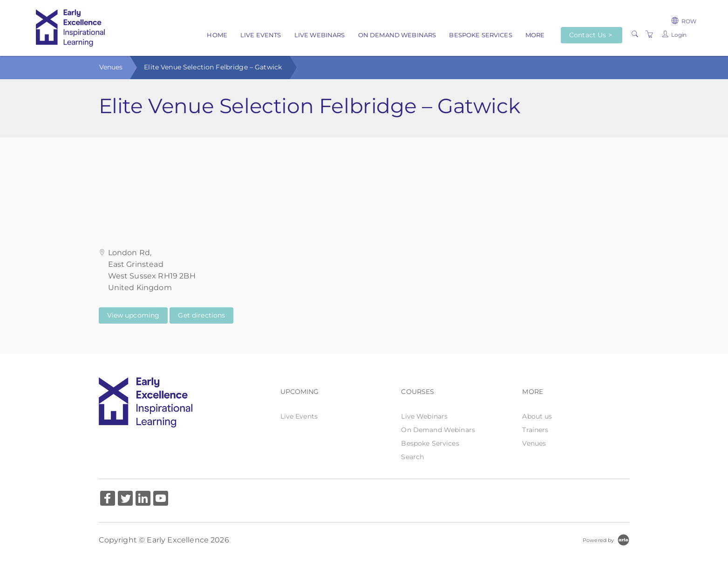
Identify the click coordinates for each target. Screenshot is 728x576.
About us (537, 416)
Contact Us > (591, 35)
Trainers (535, 430)
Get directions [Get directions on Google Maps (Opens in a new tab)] (201, 315)
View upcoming (133, 315)
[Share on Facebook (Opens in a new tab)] (108, 499)
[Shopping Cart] (649, 34)
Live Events (261, 35)
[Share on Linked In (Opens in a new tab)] (143, 499)
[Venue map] (364, 184)
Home (217, 35)
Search (412, 457)
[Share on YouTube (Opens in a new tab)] (161, 499)
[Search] (635, 34)
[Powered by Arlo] (606, 540)
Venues (111, 67)
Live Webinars (320, 35)
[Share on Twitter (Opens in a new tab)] (125, 499)
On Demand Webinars (397, 35)
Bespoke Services (480, 35)
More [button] (535, 35)
